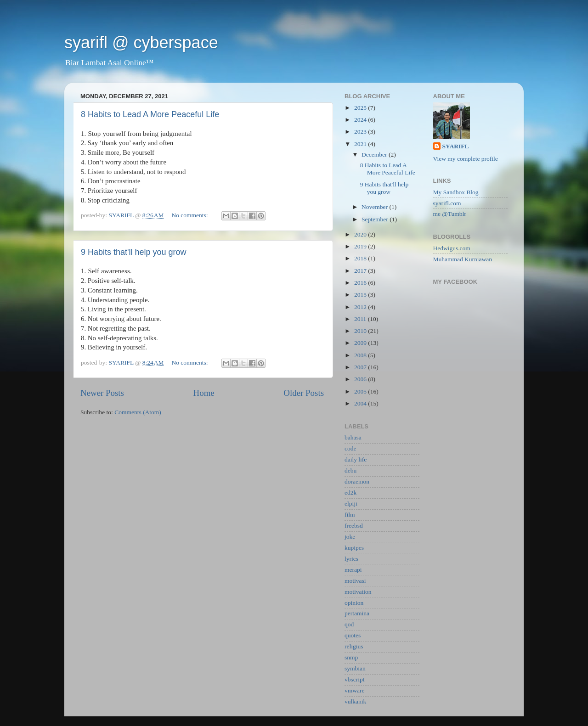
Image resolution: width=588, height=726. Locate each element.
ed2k (351, 492)
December (375, 155)
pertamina (357, 613)
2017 (361, 271)
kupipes (354, 548)
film (350, 515)
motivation (358, 592)
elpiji (351, 504)
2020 (361, 234)
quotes (353, 635)
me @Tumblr (450, 214)
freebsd (354, 526)
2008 (361, 355)
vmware (354, 690)
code (350, 448)
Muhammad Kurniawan (463, 259)
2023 (361, 132)
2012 (361, 307)
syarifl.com (447, 203)
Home (204, 393)
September (376, 219)
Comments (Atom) (138, 412)
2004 (361, 403)
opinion (354, 603)
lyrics (351, 559)
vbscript (355, 679)
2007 (361, 367)
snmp (351, 657)
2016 (361, 283)
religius (354, 646)
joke (350, 537)
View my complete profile (466, 159)
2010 (361, 331)
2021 (361, 144)
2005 (361, 391)
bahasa (353, 437)
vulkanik (355, 701)
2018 (361, 258)
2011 (361, 319)
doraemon (357, 481)
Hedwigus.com (452, 248)
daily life (356, 459)
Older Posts (304, 393)
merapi (353, 570)
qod (349, 624)
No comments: (190, 215)
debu (351, 470)
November (375, 207)
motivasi (355, 581)
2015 (361, 295)
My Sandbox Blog (456, 192)
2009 (361, 343)
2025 (361, 108)
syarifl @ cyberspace (141, 42)
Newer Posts (102, 393)
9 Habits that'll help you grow (134, 252)
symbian (355, 668)
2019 (361, 246)
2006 (361, 379)
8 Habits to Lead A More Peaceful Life (150, 114)
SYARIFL (456, 146)
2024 (361, 120)
